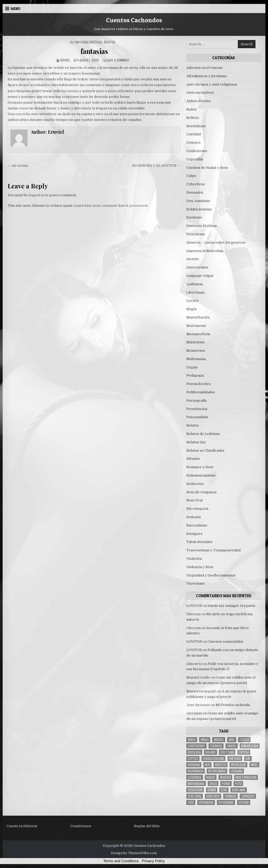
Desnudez (195, 192)
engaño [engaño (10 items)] (211, 752)
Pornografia (196, 401)
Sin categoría (197, 509)
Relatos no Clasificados (205, 450)
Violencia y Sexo (200, 567)
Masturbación (198, 317)
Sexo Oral (194, 500)
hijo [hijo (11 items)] (207, 765)
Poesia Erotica (199, 384)
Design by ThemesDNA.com (134, 853)
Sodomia (194, 517)
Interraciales (197, 267)
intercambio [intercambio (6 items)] (217, 771)
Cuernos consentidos (225, 642)
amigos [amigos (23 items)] (219, 740)
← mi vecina (18, 166)
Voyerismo (196, 583)
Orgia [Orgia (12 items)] (213, 784)
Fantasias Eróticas (88, 42)
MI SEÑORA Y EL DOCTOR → (156, 166)
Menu (16, 9)
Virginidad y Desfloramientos (211, 575)
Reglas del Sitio (147, 826)
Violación (194, 559)
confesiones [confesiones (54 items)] (196, 746)
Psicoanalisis (197, 417)
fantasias (94, 51)
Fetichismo (196, 234)
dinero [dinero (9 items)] (232, 746)
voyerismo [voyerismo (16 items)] (226, 802)
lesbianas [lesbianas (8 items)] (195, 777)
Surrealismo (197, 525)
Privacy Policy (153, 861)
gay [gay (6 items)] (248, 758)
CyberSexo (196, 184)
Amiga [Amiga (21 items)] (192, 740)
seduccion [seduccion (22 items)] (195, 790)
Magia (191, 309)
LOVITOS (194, 606)
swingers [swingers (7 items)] (248, 796)
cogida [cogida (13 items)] (244, 740)
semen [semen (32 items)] (212, 790)
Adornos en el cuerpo (205, 68)
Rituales (193, 459)
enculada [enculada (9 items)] (194, 752)
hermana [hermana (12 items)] (194, 765)
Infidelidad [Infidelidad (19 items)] (238, 765)
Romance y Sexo (200, 467)
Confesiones (197, 151)
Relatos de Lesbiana (203, 434)
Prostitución (197, 409)
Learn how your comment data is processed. (111, 206)
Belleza (193, 118)
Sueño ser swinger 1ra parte (231, 606)
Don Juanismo (198, 201)
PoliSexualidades (201, 392)
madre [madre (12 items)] (211, 777)
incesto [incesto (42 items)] (220, 765)
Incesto (193, 259)
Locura (192, 301)
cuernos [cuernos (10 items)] (216, 746)
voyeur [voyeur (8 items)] (244, 802)
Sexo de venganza (201, 492)
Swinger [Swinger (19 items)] (230, 796)
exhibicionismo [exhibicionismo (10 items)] (213, 758)
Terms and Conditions (121, 861)
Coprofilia (195, 159)
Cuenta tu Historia (22, 826)
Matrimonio (196, 326)
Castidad (194, 134)
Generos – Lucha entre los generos (216, 242)
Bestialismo (196, 126)
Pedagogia (195, 375)
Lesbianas (195, 284)
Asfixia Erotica (198, 101)
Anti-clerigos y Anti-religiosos (212, 84)
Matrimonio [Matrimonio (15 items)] (196, 784)
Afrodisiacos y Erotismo (207, 76)
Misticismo (196, 342)
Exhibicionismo (199, 209)
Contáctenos (81, 826)
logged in (37, 195)
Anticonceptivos (200, 93)
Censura (193, 142)
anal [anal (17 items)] (232, 740)
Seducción (195, 484)
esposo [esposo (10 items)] (193, 758)
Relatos (110, 42)
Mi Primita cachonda (233, 705)
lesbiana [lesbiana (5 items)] (237, 771)
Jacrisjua (194, 713)
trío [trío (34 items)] (191, 802)
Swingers (194, 534)
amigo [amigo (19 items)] (205, 740)
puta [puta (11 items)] (238, 784)
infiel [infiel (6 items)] (254, 765)
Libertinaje (196, 292)
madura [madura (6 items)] (225, 777)
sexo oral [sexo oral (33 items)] (195, 796)
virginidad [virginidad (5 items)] (206, 802)
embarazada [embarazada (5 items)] (250, 746)
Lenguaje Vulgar (200, 276)
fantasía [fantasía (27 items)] (235, 758)
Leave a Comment (118, 60)
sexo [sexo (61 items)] (224, 790)
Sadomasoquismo (201, 475)
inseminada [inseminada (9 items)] (196, 771)
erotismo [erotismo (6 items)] (227, 752)
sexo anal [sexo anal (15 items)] (239, 790)
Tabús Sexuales (199, 542)
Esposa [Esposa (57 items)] (244, 752)
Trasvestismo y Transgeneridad (213, 550)
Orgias (192, 367)
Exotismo (194, 217)
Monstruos (196, 351)
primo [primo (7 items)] (226, 784)
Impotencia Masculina (205, 251)
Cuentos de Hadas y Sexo (207, 168)
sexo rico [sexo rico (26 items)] (213, 796)
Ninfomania (196, 359)
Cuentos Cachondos (134, 20)
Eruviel (65, 60)
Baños (191, 109)
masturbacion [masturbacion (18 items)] (246, 777)
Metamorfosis (198, 334)
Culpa (191, 176)
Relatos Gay (196, 442)
